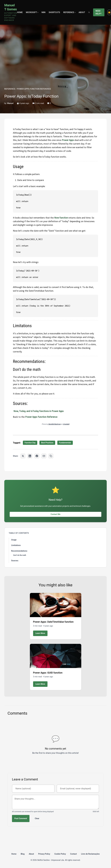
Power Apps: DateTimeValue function (53, 622)
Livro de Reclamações (90, 854)
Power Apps (68, 140)
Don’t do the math (20, 555)
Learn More (40, 633)
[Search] (89, 12)
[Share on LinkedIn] (30, 456)
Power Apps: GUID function (48, 673)
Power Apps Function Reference (41, 417)
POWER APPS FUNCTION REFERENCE (34, 89)
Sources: (15, 561)
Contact (74, 854)
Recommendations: (19, 551)
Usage (14, 540)
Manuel (10, 103)
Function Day (30, 443)
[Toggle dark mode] (109, 12)
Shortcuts (54, 12)
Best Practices (47, 443)
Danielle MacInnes (54, 424)
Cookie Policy (60, 854)
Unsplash (66, 424)
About (82, 12)
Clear (37, 818)
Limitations (16, 545)
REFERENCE (10, 89)
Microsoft (32, 12)
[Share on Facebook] (37, 456)
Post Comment (21, 818)
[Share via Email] (44, 456)
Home (20, 12)
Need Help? (98, 12)
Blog (23, 854)
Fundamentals (65, 443)
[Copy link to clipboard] (51, 456)
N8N (44, 12)
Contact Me (55, 514)
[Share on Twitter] (23, 456)
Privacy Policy (44, 854)
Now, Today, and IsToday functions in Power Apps (39, 411)
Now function (61, 218)
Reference (69, 12)
